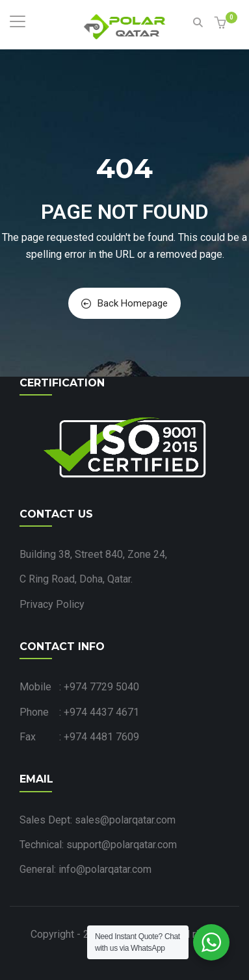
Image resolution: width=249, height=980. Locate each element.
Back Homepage (124, 303)
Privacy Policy (52, 604)
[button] (222, 24)
